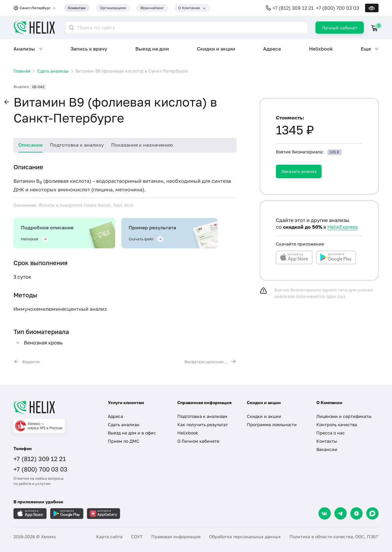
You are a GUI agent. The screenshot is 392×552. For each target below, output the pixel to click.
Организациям (113, 8)
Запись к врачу (89, 49)
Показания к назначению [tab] (142, 145)
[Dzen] (356, 513)
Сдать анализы (124, 424)
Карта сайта (109, 537)
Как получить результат (203, 424)
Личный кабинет (340, 28)
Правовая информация (176, 537)
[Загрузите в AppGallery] (104, 514)
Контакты (327, 441)
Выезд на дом (152, 49)
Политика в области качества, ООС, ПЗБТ (334, 537)
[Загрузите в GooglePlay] (67, 514)
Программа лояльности (272, 424)
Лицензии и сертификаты (344, 416)
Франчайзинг (152, 8)
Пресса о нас (331, 433)
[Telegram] (341, 513)
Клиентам (77, 8)
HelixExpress (343, 227)
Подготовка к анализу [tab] (77, 145)
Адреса (272, 49)
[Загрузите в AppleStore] (30, 514)
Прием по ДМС (124, 441)
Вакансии (327, 449)
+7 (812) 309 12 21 (293, 8)
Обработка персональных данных (245, 537)
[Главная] (55, 407)
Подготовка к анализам (202, 416)
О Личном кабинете (198, 441)
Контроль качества (337, 424)
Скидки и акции (216, 49)
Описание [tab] (30, 145)
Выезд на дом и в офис (132, 433)
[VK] (325, 513)
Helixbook (321, 49)
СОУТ (137, 537)
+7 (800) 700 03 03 (337, 8)
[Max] (372, 513)
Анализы (24, 49)
